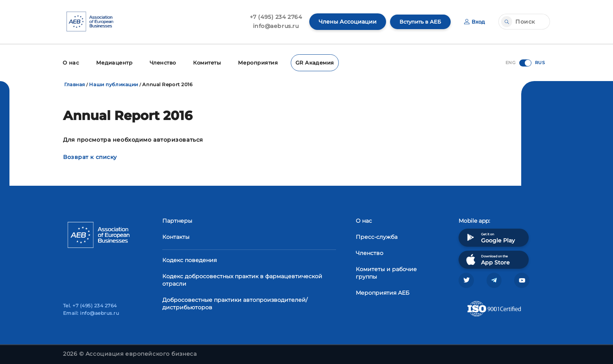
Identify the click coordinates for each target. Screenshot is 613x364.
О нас (70, 62)
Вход (474, 22)
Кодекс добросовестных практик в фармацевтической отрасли (242, 279)
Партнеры (177, 220)
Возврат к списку (90, 156)
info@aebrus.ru (272, 26)
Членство (161, 62)
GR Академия (310, 62)
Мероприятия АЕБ (383, 292)
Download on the (487, 258)
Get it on (490, 236)
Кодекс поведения (189, 259)
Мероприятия (255, 62)
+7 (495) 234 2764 (272, 17)
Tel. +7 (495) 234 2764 (90, 306)
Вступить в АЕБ (418, 22)
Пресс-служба (377, 236)
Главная (75, 83)
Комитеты (205, 62)
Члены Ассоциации (344, 22)
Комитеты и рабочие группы (386, 272)
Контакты (176, 236)
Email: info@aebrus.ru (91, 313)
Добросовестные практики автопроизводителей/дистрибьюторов (235, 302)
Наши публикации (113, 83)
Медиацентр (113, 62)
